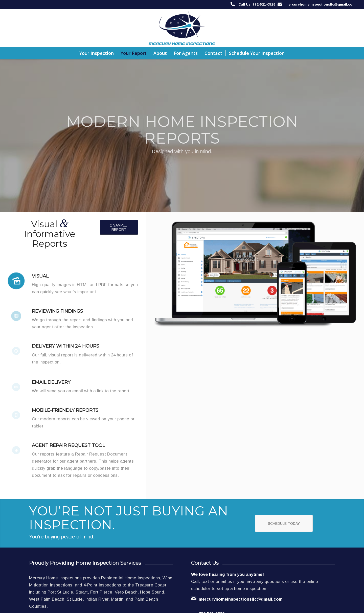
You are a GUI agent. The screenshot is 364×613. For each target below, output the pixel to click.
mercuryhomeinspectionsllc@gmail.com (320, 4)
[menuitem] (97, 53)
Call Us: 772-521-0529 (257, 4)
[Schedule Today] (284, 523)
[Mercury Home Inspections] (182, 28)
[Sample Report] (119, 227)
